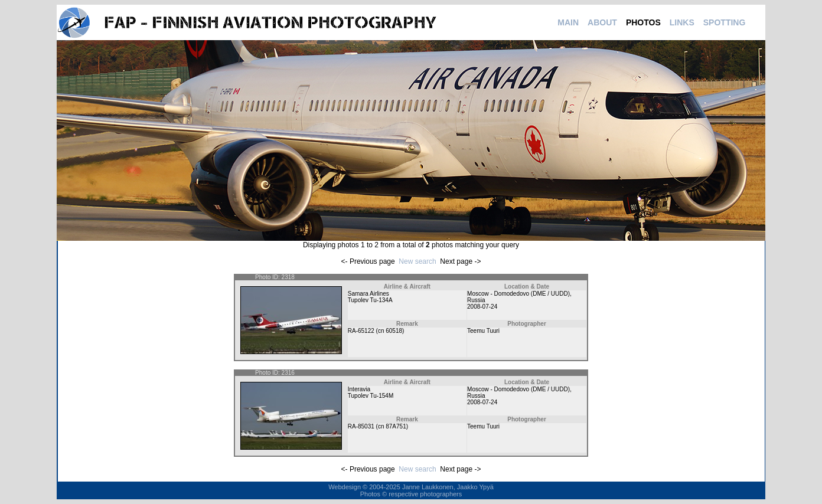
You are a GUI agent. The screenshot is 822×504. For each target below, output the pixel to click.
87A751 (396, 426)
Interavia (359, 389)
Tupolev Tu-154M (371, 396)
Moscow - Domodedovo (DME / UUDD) (518, 294)
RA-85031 (361, 426)
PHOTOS (643, 22)
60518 (394, 331)
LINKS (682, 22)
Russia (476, 300)
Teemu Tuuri (483, 331)
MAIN (568, 22)
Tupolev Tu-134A (370, 300)
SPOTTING (725, 22)
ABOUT (602, 22)
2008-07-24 (482, 307)
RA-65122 (361, 331)
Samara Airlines (368, 294)
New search (417, 261)
